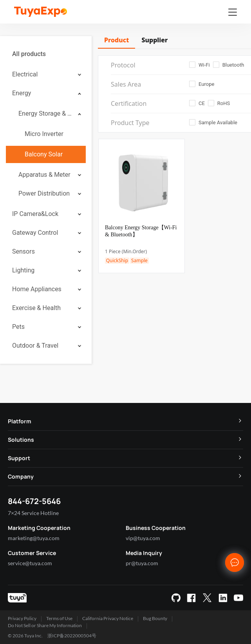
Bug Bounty (155, 618)
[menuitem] (46, 54)
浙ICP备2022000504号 (72, 636)
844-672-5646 (34, 501)
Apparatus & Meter (44, 175)
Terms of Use (59, 618)
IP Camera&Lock (35, 214)
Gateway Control (35, 233)
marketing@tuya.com (34, 538)
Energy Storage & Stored (45, 113)
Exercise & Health (36, 308)
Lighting (23, 270)
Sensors (23, 251)
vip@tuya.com (143, 538)
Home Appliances (37, 289)
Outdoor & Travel (35, 346)
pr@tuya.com (142, 563)
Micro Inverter (44, 134)
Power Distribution (44, 193)
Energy (22, 93)
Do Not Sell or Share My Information (45, 625)
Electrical (25, 74)
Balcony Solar (44, 154)
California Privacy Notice (108, 618)
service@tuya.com (30, 563)
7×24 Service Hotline (33, 513)
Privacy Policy (22, 618)
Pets (18, 327)
